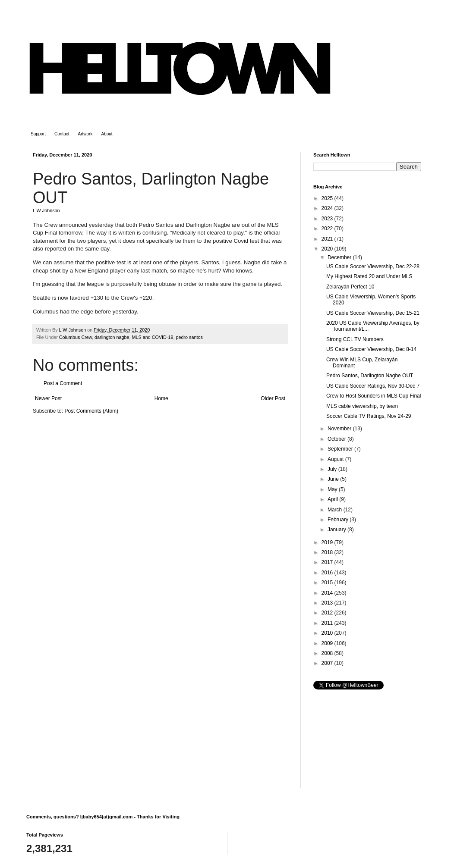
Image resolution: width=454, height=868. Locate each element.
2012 (328, 613)
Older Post (273, 398)
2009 (328, 643)
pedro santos (189, 337)
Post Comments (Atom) (91, 411)
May (333, 489)
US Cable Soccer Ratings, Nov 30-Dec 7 (373, 386)
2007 (328, 663)
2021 (328, 239)
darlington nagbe (112, 337)
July (333, 469)
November (340, 429)
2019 (328, 542)
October (337, 439)
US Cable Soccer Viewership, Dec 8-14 (371, 349)
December (340, 257)
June (334, 479)
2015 (328, 583)
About (107, 134)
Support (38, 134)
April (333, 499)
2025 (328, 198)
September (341, 449)
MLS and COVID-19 (152, 337)
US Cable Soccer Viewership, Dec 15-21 (373, 313)
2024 (328, 208)
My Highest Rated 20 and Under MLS (369, 276)
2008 (328, 653)
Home (161, 398)
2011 (328, 623)
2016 (328, 573)
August (336, 459)
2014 (328, 593)
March (336, 510)
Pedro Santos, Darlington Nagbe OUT (370, 376)
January (337, 530)
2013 (328, 603)
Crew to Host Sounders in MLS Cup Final (374, 396)
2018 (328, 552)
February (339, 520)
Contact (62, 134)
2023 (328, 219)
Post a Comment (63, 383)
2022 (328, 229)
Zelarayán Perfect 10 (350, 287)
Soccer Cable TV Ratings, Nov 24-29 (369, 416)
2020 (328, 249)
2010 (328, 633)
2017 (328, 562)
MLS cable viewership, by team (362, 406)
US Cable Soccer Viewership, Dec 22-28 (373, 266)
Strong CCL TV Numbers (355, 339)
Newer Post (48, 398)
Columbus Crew (76, 337)
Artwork (85, 134)
